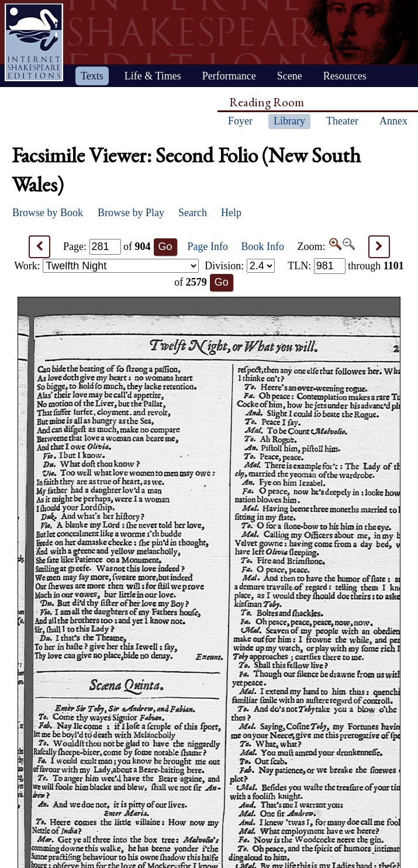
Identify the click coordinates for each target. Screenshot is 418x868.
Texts (92, 76)
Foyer (240, 121)
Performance (229, 76)
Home (34, 42)
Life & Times (153, 76)
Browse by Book (48, 213)
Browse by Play (131, 213)
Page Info (208, 246)
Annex (393, 121)
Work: (106, 266)
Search (193, 213)
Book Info (263, 246)
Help (231, 213)
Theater (342, 121)
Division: (240, 266)
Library (289, 121)
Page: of (107, 246)
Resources (345, 76)
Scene (290, 76)
